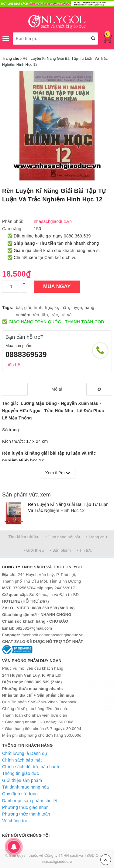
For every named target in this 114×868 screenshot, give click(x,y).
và (69, 315)
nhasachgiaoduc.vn (57, 862)
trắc (54, 315)
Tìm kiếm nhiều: (24, 537)
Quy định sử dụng (20, 794)
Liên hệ (13, 365)
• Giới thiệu (34, 550)
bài (19, 308)
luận (65, 308)
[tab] (57, 389)
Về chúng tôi (14, 821)
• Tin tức (84, 550)
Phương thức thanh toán (26, 814)
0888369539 (26, 354)
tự (62, 315)
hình (38, 308)
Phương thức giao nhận (25, 807)
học (49, 308)
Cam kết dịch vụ (60, 257)
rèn (36, 315)
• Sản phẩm (60, 550)
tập (45, 315)
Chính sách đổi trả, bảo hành (31, 767)
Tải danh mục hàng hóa (26, 787)
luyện (77, 308)
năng (89, 308)
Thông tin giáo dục (21, 773)
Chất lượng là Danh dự (25, 753)
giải (28, 308)
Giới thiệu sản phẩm (22, 780)
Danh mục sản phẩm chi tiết (30, 801)
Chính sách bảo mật (22, 760)
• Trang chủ (97, 537)
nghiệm (23, 315)
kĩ (56, 308)
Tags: (8, 308)
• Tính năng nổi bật (63, 537)
